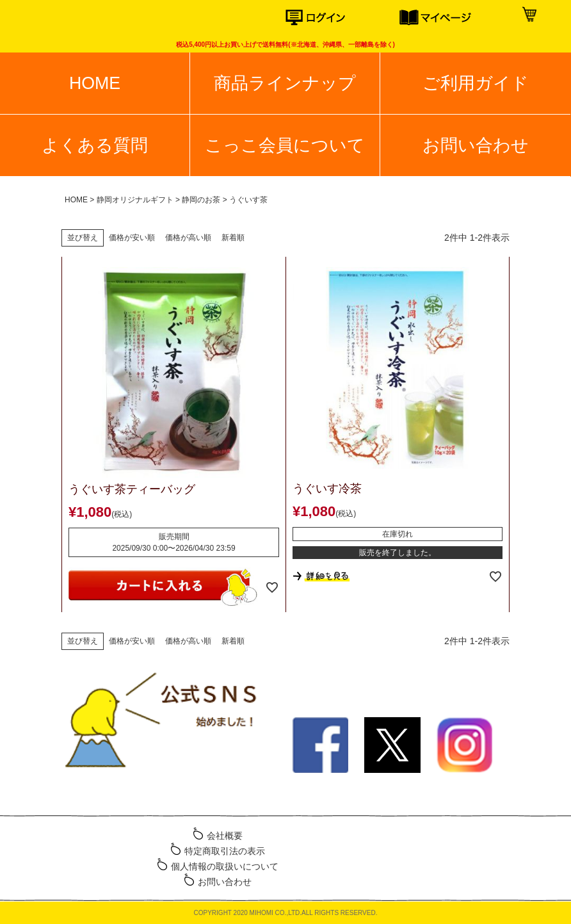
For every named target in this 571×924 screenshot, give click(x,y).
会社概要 (225, 836)
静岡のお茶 (201, 200)
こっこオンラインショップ (60, 19)
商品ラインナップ (285, 83)
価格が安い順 (132, 238)
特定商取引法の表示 (225, 851)
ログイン (342, 18)
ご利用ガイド (476, 83)
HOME (95, 83)
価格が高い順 (188, 238)
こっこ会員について (285, 145)
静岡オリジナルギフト (135, 200)
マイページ (456, 18)
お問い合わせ (476, 145)
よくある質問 (95, 145)
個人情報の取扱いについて (225, 866)
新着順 (233, 238)
